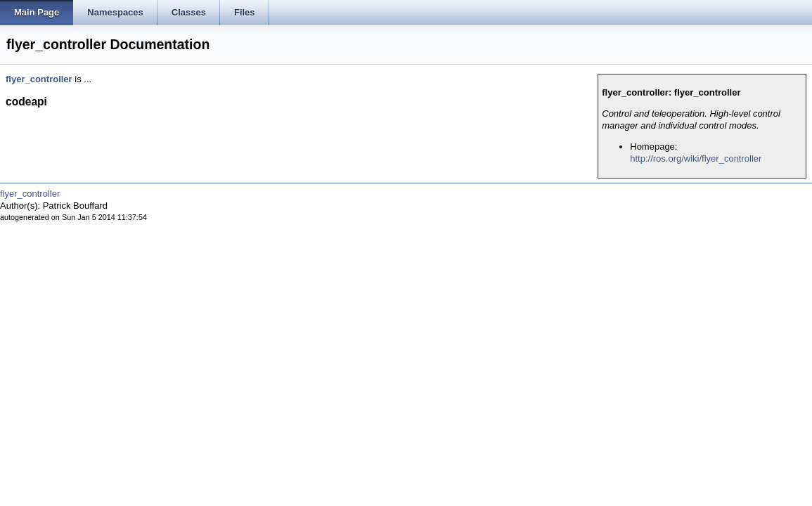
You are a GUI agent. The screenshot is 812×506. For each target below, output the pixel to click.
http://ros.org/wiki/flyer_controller (696, 158)
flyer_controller (39, 79)
